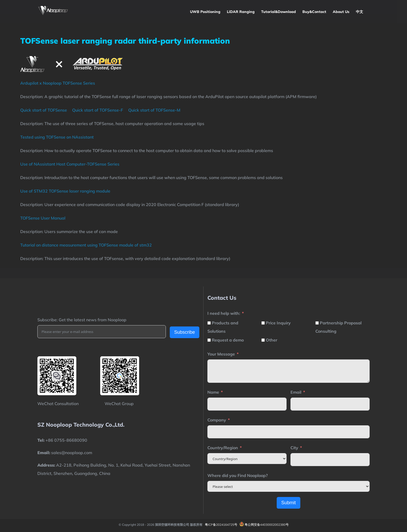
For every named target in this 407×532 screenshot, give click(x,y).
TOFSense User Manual (43, 218)
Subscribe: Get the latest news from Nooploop (82, 320)
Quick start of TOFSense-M (154, 110)
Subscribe (185, 332)
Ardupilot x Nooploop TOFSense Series (58, 83)
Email (296, 392)
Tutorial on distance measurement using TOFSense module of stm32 (86, 245)
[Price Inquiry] (263, 323)
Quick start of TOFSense (44, 110)
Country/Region (223, 448)
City (294, 448)
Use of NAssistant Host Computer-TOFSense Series (70, 164)
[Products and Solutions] (209, 323)
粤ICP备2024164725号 (221, 525)
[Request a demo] (209, 340)
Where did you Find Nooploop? (238, 475)
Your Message (221, 354)
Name (213, 392)
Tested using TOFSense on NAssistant (57, 137)
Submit (288, 503)
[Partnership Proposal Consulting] (317, 323)
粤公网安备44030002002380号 (267, 525)
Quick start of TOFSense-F (98, 110)
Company (217, 420)
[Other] (263, 340)
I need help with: (224, 313)
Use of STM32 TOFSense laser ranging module (65, 191)
